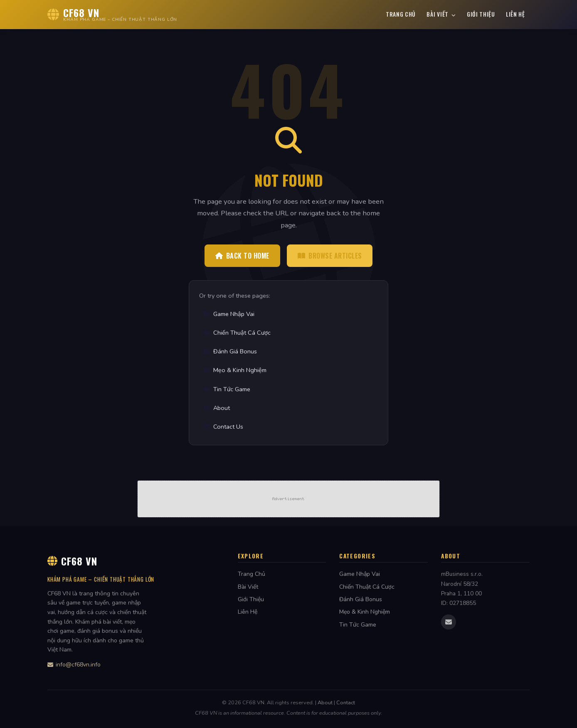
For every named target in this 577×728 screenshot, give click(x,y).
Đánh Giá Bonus (230, 351)
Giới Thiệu (481, 14)
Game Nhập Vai (229, 314)
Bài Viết (441, 14)
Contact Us (223, 427)
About (217, 408)
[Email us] (449, 622)
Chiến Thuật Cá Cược (237, 333)
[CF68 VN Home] (112, 15)
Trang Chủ (401, 14)
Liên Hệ (515, 14)
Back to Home (242, 256)
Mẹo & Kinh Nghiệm (235, 370)
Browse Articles (330, 256)
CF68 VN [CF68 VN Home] (72, 561)
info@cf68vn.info (74, 665)
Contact (346, 703)
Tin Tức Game (227, 389)
